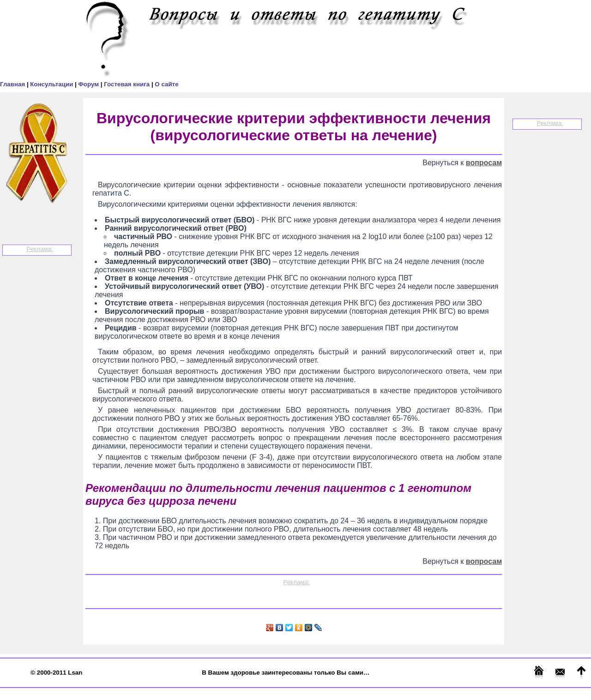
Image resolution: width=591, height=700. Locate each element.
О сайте (166, 84)
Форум (89, 84)
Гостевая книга (128, 84)
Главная (13, 84)
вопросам (484, 163)
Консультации (52, 84)
